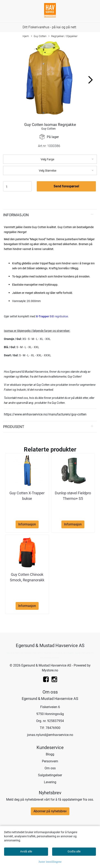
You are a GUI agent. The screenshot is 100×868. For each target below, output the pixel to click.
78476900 (53, 728)
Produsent (14, 427)
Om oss (50, 768)
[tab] (50, 215)
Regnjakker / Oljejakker (63, 36)
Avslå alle (26, 851)
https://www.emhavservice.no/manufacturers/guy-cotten (45, 414)
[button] (44, 113)
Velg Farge (47, 159)
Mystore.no (50, 670)
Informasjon (16, 215)
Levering (50, 782)
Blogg (50, 754)
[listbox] (50, 159)
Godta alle (74, 851)
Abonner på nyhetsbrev (50, 811)
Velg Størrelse (48, 171)
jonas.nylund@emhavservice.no (50, 735)
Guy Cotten (39, 36)
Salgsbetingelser (50, 775)
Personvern (50, 761)
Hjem (26, 36)
